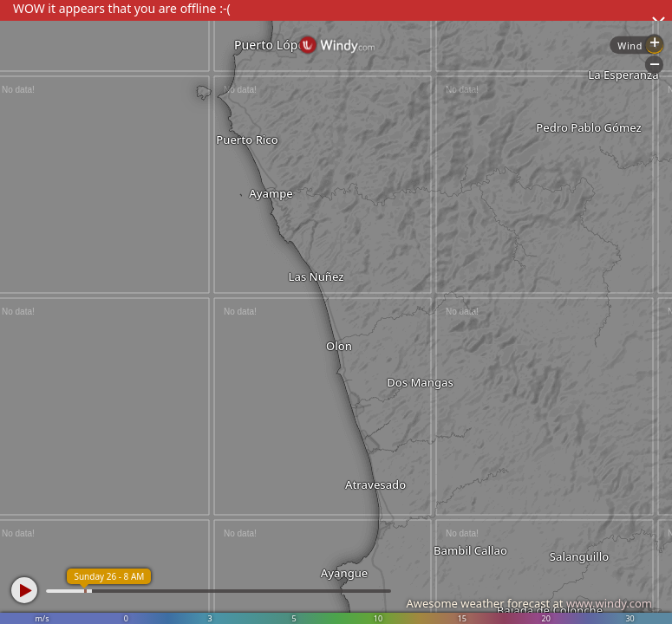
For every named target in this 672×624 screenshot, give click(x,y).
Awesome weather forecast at (529, 603)
